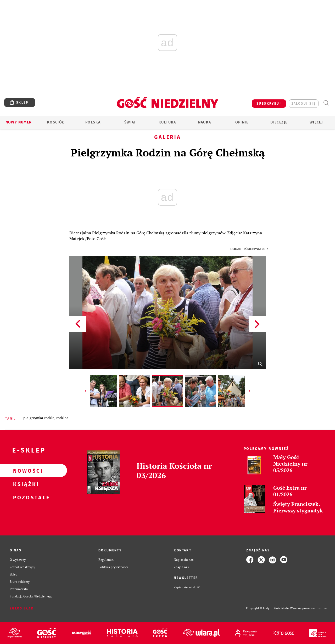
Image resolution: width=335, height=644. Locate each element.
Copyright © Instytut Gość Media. (268, 608)
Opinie (242, 122)
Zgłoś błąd (22, 608)
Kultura (167, 122)
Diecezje (279, 122)
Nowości (25, 471)
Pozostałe (25, 497)
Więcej (316, 122)
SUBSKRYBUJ (269, 104)
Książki (25, 484)
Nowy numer (19, 122)
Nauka (205, 122)
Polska (93, 122)
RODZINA (62, 418)
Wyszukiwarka (326, 103)
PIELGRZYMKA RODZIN (39, 418)
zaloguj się (304, 104)
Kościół (56, 122)
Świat (130, 122)
